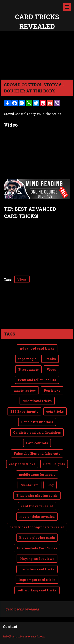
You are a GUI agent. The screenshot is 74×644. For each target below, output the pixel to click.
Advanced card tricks (37, 332)
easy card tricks (22, 448)
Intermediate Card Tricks (37, 532)
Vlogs (22, 279)
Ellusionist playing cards (37, 480)
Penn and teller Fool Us (37, 364)
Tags (8, 279)
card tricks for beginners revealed (37, 511)
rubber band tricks (37, 385)
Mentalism (30, 469)
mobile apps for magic (37, 459)
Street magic (28, 353)
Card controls (37, 427)
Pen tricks (52, 374)
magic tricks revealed (37, 501)
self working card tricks (37, 574)
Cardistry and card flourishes (37, 417)
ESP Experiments (24, 396)
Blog (50, 469)
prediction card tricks (37, 553)
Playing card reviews (37, 543)
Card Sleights (54, 448)
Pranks (50, 343)
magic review (25, 374)
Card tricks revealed (22, 593)
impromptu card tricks (37, 564)
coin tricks (55, 396)
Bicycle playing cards (37, 522)
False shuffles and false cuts (37, 438)
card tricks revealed (37, 490)
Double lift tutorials (37, 406)
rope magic (27, 343)
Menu (67, 7)
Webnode (45, 639)
